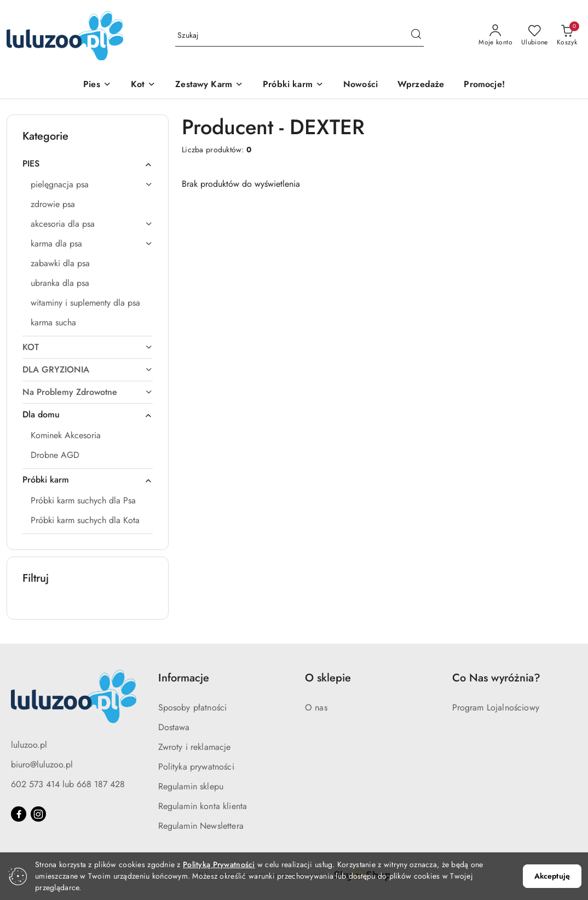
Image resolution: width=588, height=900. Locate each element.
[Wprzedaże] (421, 85)
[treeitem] (88, 164)
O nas (316, 707)
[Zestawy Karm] (209, 85)
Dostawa (174, 727)
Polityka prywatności (196, 767)
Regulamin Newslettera (201, 826)
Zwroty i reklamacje (195, 747)
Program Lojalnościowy (496, 707)
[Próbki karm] (293, 85)
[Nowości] (361, 85)
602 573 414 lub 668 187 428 (68, 784)
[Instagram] (38, 814)
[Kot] (143, 85)
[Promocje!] (484, 85)
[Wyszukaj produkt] (299, 35)
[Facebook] (19, 814)
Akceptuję (552, 876)
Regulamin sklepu (191, 786)
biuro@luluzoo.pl (42, 764)
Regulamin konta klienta (203, 806)
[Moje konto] (495, 36)
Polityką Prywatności (219, 864)
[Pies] (97, 85)
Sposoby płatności (193, 707)
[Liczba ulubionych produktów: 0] (535, 36)
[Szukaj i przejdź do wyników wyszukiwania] (416, 36)
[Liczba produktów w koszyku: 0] (567, 36)
